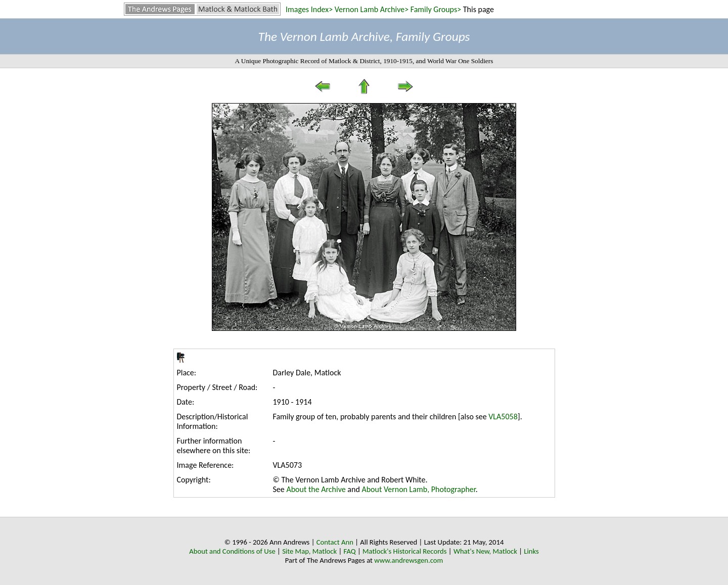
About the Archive (316, 489)
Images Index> (309, 9)
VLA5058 (503, 417)
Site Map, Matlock (309, 551)
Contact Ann (335, 542)
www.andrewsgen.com (408, 560)
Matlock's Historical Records (405, 551)
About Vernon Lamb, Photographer (418, 489)
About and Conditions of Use (232, 551)
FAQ (350, 551)
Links (531, 551)
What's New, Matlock (485, 551)
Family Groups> (436, 9)
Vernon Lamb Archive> (372, 9)
